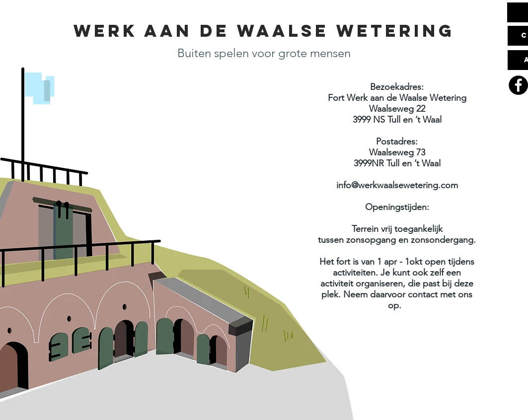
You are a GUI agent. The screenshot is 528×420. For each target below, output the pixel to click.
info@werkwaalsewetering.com (397, 185)
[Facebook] (518, 85)
